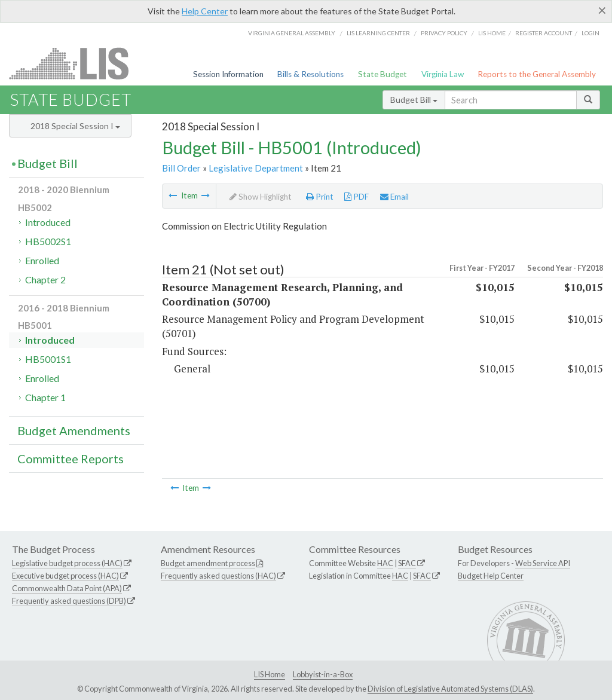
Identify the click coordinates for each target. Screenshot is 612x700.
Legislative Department (256, 168)
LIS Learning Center (378, 33)
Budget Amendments (74, 430)
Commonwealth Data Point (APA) (67, 588)
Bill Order (181, 168)
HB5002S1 (48, 241)
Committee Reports (71, 458)
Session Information (228, 74)
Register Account (544, 33)
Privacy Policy (444, 33)
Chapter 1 (45, 397)
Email (394, 197)
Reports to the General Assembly (537, 74)
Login (590, 33)
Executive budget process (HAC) (65, 576)
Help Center (205, 11)
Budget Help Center (491, 576)
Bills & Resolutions (310, 74)
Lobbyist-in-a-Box (323, 674)
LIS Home (270, 674)
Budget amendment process (208, 563)
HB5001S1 (48, 359)
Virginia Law (443, 74)
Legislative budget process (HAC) (67, 563)
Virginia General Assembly (292, 33)
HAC (385, 563)
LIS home (492, 33)
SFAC (407, 563)
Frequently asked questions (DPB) (69, 601)
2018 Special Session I (75, 126)
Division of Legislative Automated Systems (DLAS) (450, 689)
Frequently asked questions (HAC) (218, 576)
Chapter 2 (45, 279)
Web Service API (543, 563)
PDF (357, 197)
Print (320, 197)
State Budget (382, 74)
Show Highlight (261, 197)
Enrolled (42, 260)
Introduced (48, 222)
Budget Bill (414, 100)
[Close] (602, 10)
